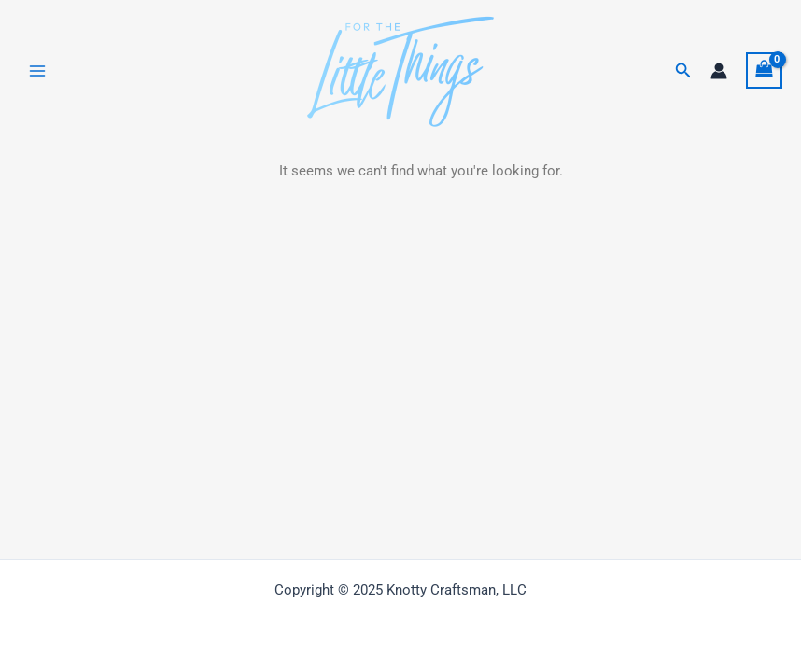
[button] (683, 70)
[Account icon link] (719, 71)
